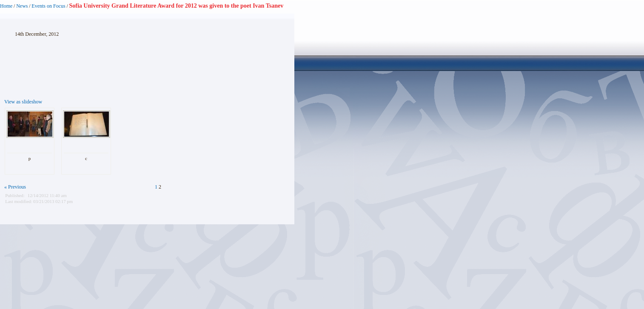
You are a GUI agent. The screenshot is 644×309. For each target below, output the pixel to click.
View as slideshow (23, 102)
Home (6, 6)
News (22, 6)
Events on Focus (48, 6)
